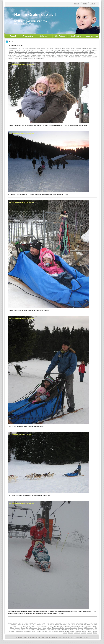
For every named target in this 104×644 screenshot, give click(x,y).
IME (91, 49)
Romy (52, 49)
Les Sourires (76, 36)
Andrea (41, 58)
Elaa (64, 49)
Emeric (17, 58)
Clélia (52, 50)
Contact (92, 4)
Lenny (29, 55)
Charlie (23, 55)
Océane (72, 57)
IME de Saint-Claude (49, 55)
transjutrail (32, 49)
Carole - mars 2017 (22, 50)
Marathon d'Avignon (82, 49)
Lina (27, 49)
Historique (44, 36)
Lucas (33, 57)
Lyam (68, 49)
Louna (43, 49)
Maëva (92, 52)
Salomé (38, 57)
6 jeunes (94, 50)
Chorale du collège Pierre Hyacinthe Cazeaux (59, 52)
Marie (43, 53)
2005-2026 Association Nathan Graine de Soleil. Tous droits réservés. (36, 637)
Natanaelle (58, 49)
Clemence (23, 58)
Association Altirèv (69, 53)
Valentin (94, 57)
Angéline (78, 57)
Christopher (84, 55)
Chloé (48, 53)
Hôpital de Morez (30, 53)
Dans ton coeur (92, 36)
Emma (95, 49)
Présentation (28, 36)
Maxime (61, 57)
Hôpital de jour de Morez (78, 50)
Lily (47, 50)
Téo (23, 49)
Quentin (79, 53)
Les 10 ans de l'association (36, 52)
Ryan (18, 55)
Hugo (38, 53)
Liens (85, 4)
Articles (76, 4)
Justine (16, 53)
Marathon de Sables (56, 53)
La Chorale (27, 57)
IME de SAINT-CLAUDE (37, 50)
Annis (89, 57)
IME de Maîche (87, 53)
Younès (21, 53)
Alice (38, 49)
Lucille (84, 57)
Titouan (36, 58)
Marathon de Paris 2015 (81, 52)
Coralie (44, 57)
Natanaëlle (12, 50)
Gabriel (10, 53)
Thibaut (11, 52)
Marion (11, 58)
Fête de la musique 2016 (62, 50)
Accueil (13, 36)
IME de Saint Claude (21, 52)
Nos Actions (60, 36)
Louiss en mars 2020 (14, 49)
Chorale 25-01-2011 (62, 55)
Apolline (55, 57)
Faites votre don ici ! (23, 24)
